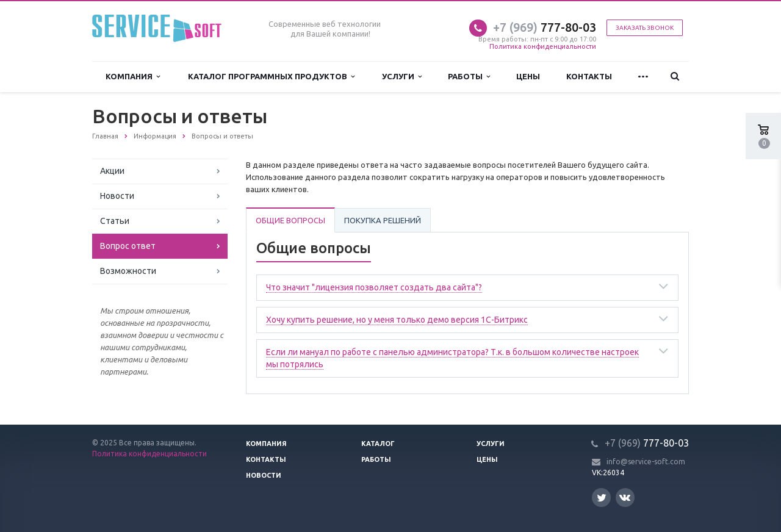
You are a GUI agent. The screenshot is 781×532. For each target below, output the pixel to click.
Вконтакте (625, 497)
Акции (112, 171)
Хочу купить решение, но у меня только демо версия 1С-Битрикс (397, 320)
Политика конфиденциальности (543, 46)
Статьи (115, 221)
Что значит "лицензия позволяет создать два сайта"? (374, 287)
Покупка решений (383, 220)
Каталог (378, 444)
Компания (133, 77)
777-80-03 (545, 27)
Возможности (128, 271)
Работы (469, 77)
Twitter (602, 498)
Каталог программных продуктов (271, 77)
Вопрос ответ (128, 246)
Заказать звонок (645, 28)
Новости (117, 196)
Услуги (402, 77)
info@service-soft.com (646, 462)
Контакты (589, 76)
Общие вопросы (290, 220)
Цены (528, 76)
